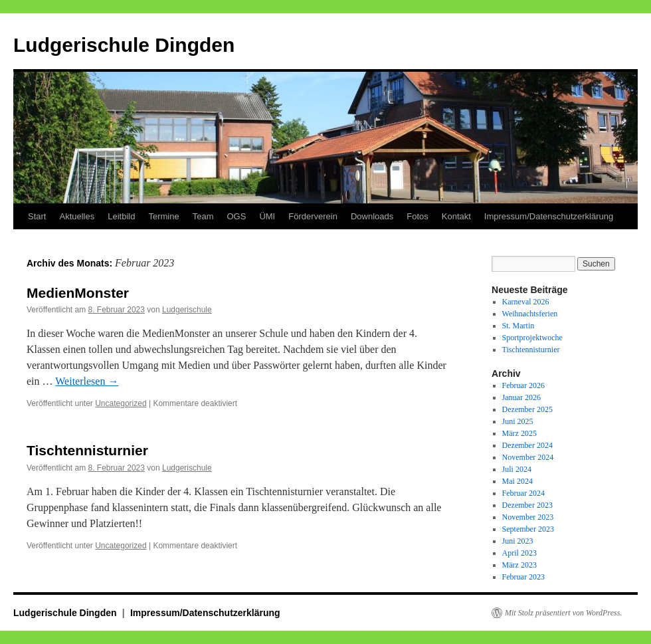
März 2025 (519, 433)
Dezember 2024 (527, 445)
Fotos (418, 216)
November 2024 (528, 457)
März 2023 (519, 565)
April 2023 (519, 553)
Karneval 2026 (526, 302)
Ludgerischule (187, 310)
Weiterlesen (87, 381)
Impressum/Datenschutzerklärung (549, 216)
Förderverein (313, 216)
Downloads (372, 216)
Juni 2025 (518, 421)
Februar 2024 (523, 493)
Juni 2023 (518, 541)
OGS (236, 216)
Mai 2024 (517, 481)
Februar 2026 (523, 385)
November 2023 (528, 517)
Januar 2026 (521, 397)
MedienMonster (78, 293)
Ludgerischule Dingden (124, 45)
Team (203, 216)
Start (37, 216)
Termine (163, 216)
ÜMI (267, 216)
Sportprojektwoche (532, 338)
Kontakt (456, 216)
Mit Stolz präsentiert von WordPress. (563, 613)
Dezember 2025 (527, 409)
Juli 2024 (517, 469)
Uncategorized (121, 403)
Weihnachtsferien (530, 314)
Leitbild (121, 216)
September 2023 (528, 529)
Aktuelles (77, 216)
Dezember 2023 (527, 505)
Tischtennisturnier (87, 450)
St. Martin (518, 326)
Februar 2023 (523, 577)
